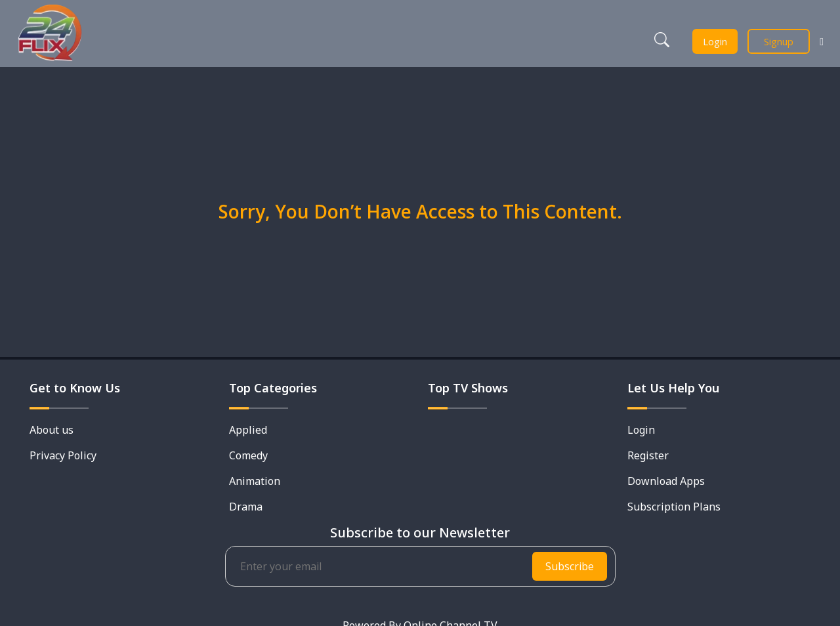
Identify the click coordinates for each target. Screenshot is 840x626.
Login (715, 41)
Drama (246, 507)
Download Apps (666, 481)
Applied (248, 430)
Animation (255, 481)
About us (52, 430)
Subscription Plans (674, 507)
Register (648, 455)
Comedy (248, 455)
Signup (779, 41)
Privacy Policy (63, 455)
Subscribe (570, 566)
